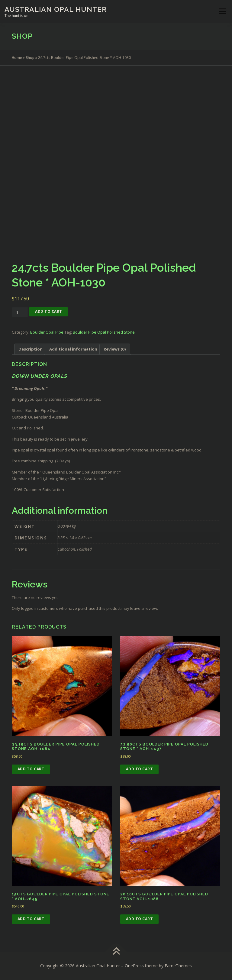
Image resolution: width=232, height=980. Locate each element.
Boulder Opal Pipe (47, 332)
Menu (222, 11)
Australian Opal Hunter (56, 9)
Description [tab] (31, 349)
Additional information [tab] (73, 349)
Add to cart (49, 311)
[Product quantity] (20, 312)
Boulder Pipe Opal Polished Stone (104, 332)
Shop (30, 58)
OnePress (134, 966)
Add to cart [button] (31, 769)
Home (17, 58)
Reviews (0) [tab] (115, 349)
